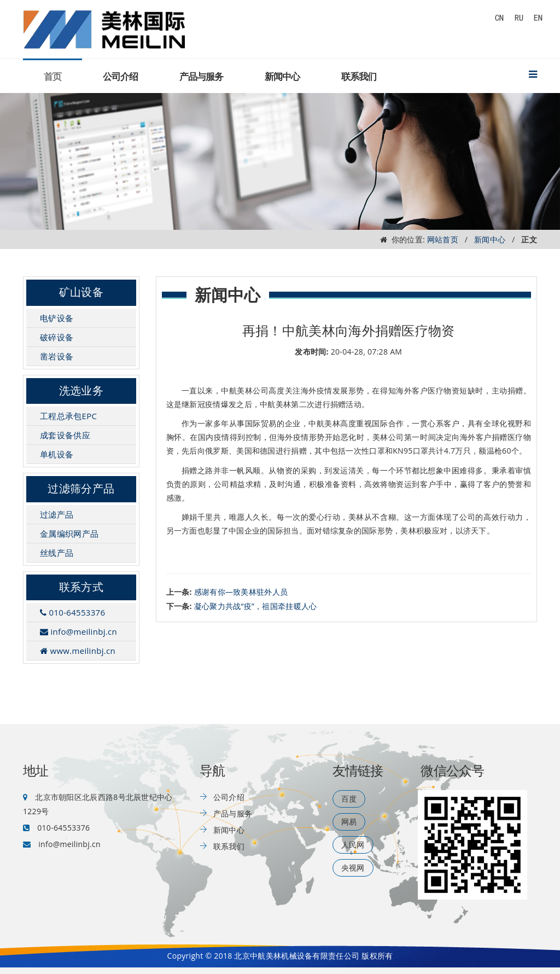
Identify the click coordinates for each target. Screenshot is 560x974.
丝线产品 (57, 553)
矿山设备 (81, 292)
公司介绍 (120, 77)
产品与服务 (201, 77)
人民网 (353, 845)
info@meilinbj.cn (78, 631)
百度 (349, 799)
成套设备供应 (65, 435)
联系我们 (359, 77)
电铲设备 (57, 318)
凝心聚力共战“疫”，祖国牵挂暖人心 (256, 606)
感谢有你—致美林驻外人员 (241, 592)
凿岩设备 (57, 356)
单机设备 (57, 454)
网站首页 (443, 239)
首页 (52, 77)
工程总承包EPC (68, 416)
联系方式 (81, 587)
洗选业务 (81, 391)
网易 (349, 822)
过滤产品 (57, 514)
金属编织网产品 (69, 534)
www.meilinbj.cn (78, 651)
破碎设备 (57, 337)
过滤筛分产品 (81, 489)
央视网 (353, 868)
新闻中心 (282, 77)
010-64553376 (72, 612)
